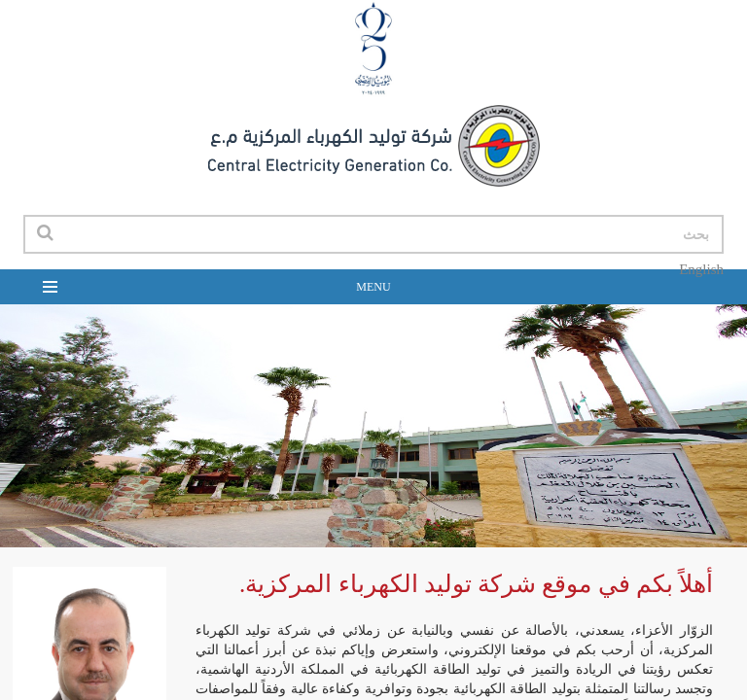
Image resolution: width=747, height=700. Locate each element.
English (701, 269)
